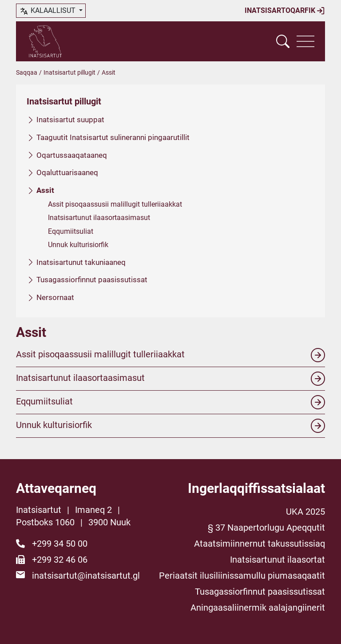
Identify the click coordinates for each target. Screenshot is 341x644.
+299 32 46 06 (60, 560)
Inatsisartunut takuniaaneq (81, 262)
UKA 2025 (305, 512)
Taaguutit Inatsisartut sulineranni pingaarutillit (113, 137)
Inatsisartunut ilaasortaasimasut (99, 218)
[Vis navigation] (305, 41)
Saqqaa (27, 72)
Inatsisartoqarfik (285, 11)
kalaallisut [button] (48, 11)
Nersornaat (55, 297)
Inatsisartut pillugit (69, 72)
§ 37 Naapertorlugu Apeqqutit (266, 528)
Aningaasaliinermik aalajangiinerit (258, 608)
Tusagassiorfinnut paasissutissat (92, 280)
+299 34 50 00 (60, 544)
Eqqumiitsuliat (71, 231)
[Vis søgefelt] (283, 41)
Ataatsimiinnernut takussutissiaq (260, 544)
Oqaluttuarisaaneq (67, 172)
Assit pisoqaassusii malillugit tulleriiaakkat (115, 204)
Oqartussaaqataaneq (72, 155)
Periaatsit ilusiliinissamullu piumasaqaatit (242, 576)
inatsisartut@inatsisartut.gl (86, 576)
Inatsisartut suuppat (70, 120)
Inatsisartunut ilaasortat (278, 560)
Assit (45, 190)
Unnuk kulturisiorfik (78, 245)
